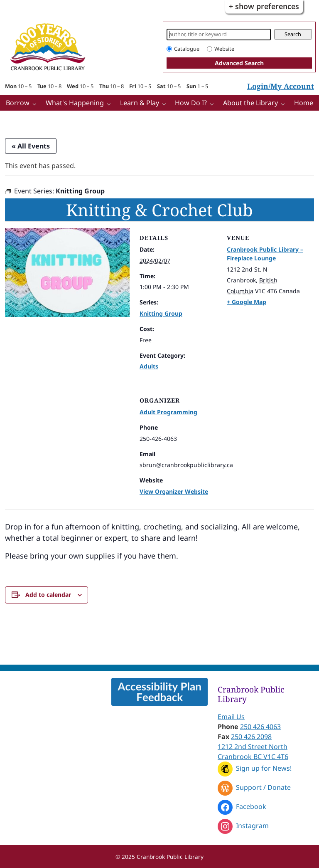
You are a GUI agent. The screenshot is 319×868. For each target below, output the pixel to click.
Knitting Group (161, 313)
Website (224, 49)
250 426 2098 (251, 737)
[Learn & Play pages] (166, 103)
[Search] (219, 35)
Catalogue (187, 49)
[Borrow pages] (36, 103)
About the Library (250, 103)
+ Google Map (247, 302)
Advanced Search (239, 63)
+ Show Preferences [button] (264, 6)
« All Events (31, 146)
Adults (149, 366)
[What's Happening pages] (111, 103)
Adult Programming (168, 412)
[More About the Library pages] (285, 103)
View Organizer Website (174, 491)
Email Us (231, 717)
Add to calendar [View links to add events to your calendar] (48, 595)
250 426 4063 (260, 727)
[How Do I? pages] (214, 103)
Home (304, 103)
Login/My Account (281, 86)
